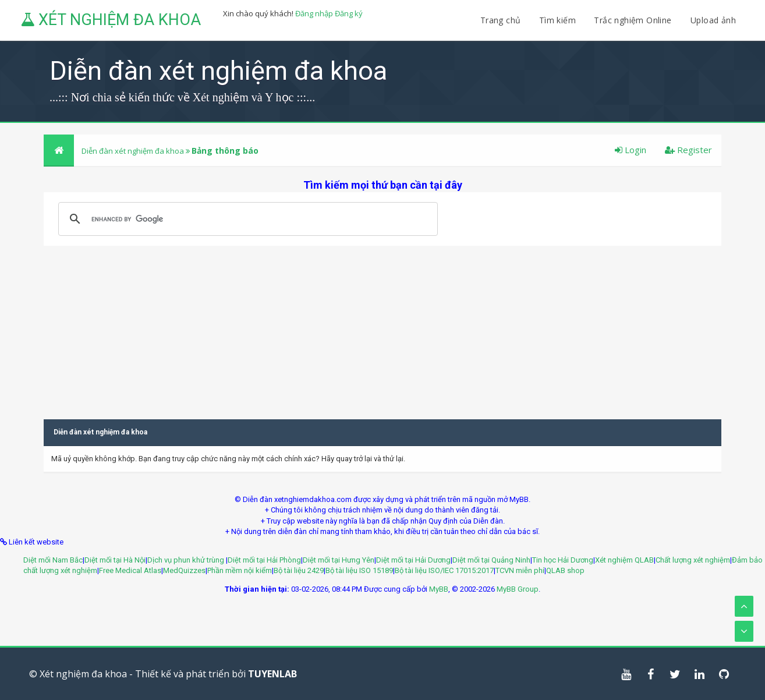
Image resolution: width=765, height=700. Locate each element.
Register (688, 150)
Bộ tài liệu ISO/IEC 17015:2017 (444, 570)
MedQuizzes (184, 570)
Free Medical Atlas (130, 570)
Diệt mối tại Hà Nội (115, 560)
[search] (246, 219)
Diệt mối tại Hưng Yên (339, 560)
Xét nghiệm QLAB (624, 560)
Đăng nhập (314, 13)
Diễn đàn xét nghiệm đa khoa (134, 151)
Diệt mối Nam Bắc (53, 560)
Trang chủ (501, 20)
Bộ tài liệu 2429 (299, 570)
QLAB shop (565, 570)
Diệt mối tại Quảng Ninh (491, 560)
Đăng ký (349, 13)
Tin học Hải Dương (563, 560)
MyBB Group (518, 589)
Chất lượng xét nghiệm (693, 560)
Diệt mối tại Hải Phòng (264, 560)
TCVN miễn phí (520, 570)
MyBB (439, 589)
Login (631, 150)
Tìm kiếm (557, 20)
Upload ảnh (713, 20)
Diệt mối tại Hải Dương (413, 560)
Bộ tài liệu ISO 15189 (359, 570)
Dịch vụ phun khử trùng (187, 560)
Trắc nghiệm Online (634, 20)
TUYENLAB (272, 674)
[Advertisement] (383, 327)
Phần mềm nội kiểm (240, 570)
